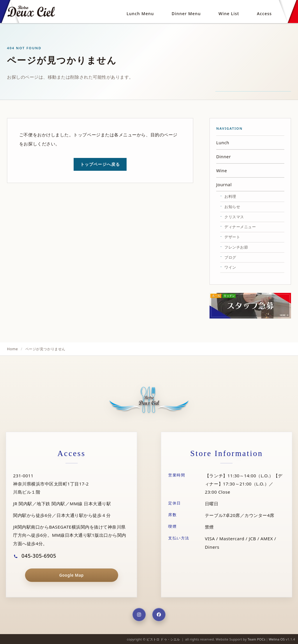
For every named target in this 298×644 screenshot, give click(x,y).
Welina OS (277, 639)
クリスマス (234, 217)
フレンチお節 (236, 247)
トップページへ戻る (100, 164)
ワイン (230, 267)
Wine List (229, 14)
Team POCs (257, 639)
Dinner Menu (186, 14)
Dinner (223, 156)
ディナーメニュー (240, 227)
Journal (224, 184)
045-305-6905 (35, 556)
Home (13, 349)
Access (264, 14)
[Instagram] (139, 615)
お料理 (230, 196)
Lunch (223, 142)
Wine (222, 170)
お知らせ (232, 207)
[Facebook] (159, 615)
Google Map (71, 575)
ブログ (230, 257)
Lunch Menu (140, 14)
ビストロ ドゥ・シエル (163, 639)
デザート (232, 237)
